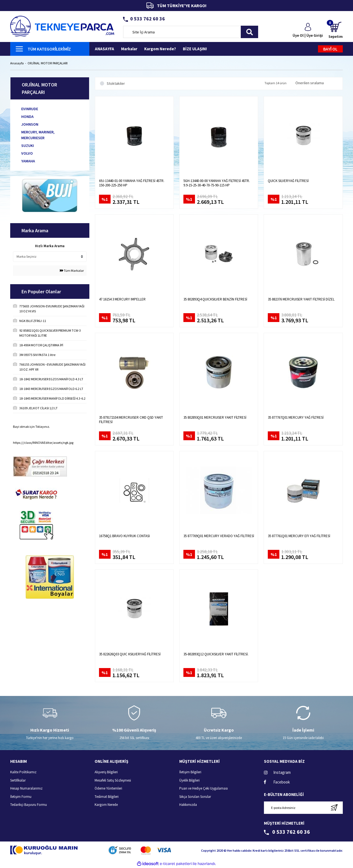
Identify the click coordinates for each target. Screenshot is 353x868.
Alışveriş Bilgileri (106, 772)
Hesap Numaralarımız (26, 789)
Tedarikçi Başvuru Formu (29, 805)
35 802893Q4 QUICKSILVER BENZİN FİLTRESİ (215, 299)
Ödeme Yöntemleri (108, 789)
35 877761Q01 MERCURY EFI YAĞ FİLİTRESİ (299, 536)
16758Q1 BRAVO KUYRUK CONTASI (124, 536)
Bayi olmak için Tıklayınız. (31, 427)
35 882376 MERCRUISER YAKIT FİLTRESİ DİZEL (301, 299)
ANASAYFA (105, 49)
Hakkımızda (188, 805)
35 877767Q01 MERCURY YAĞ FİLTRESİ (296, 418)
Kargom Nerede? (160, 49)
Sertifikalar (18, 780)
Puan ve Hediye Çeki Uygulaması (204, 789)
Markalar (129, 49)
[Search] (191, 32)
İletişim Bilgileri (190, 772)
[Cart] (336, 31)
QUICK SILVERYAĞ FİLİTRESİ (288, 181)
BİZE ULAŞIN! (195, 49)
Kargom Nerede (106, 805)
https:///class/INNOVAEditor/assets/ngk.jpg (43, 443)
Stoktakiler (116, 84)
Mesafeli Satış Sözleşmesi (113, 780)
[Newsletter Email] (303, 808)
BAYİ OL (330, 49)
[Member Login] (308, 31)
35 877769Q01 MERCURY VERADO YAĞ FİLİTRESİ (219, 536)
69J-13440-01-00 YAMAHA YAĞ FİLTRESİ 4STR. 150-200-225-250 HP (132, 183)
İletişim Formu (21, 797)
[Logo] (62, 26)
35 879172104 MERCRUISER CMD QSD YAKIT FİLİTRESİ (131, 420)
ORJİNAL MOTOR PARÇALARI (49, 63)
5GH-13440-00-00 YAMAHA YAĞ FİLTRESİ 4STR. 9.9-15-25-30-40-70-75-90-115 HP (217, 183)
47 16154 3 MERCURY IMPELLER (122, 299)
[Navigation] (50, 49)
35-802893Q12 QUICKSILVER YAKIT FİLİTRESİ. (216, 655)
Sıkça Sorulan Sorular (195, 797)
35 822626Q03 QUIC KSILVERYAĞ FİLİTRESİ (130, 655)
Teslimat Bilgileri (107, 797)
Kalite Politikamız (23, 772)
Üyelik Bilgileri (189, 780)
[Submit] (334, 808)
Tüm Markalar (72, 271)
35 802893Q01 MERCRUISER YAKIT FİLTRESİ (215, 418)
